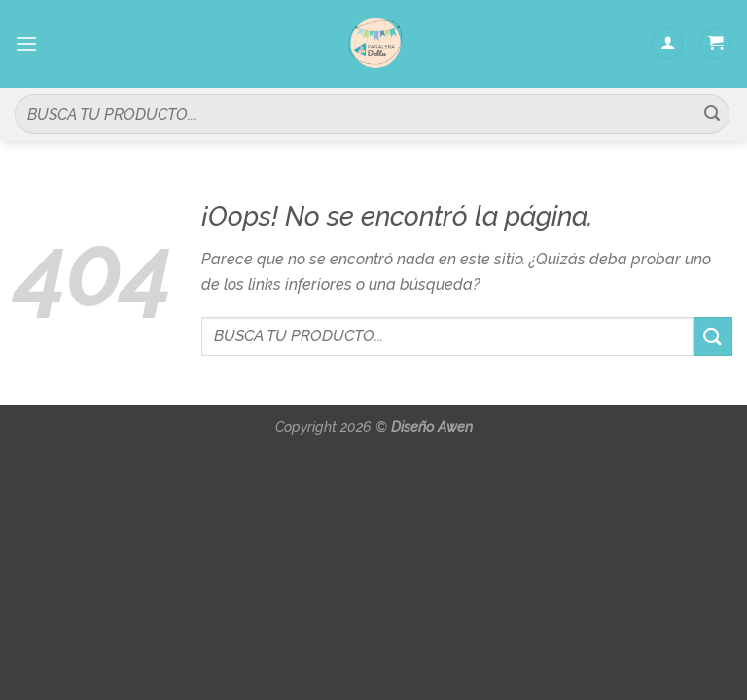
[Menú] (26, 43)
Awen (455, 426)
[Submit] (712, 115)
